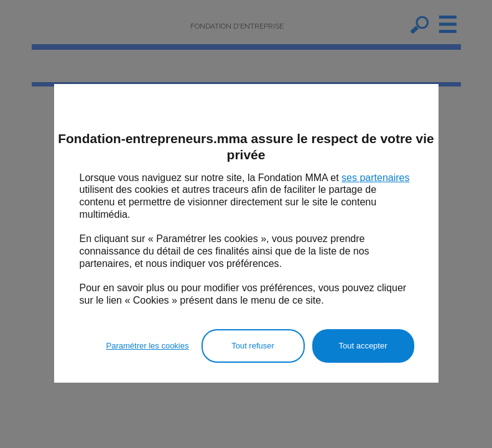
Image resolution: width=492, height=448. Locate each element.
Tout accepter (363, 346)
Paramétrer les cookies (148, 346)
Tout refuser (253, 346)
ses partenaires (375, 178)
